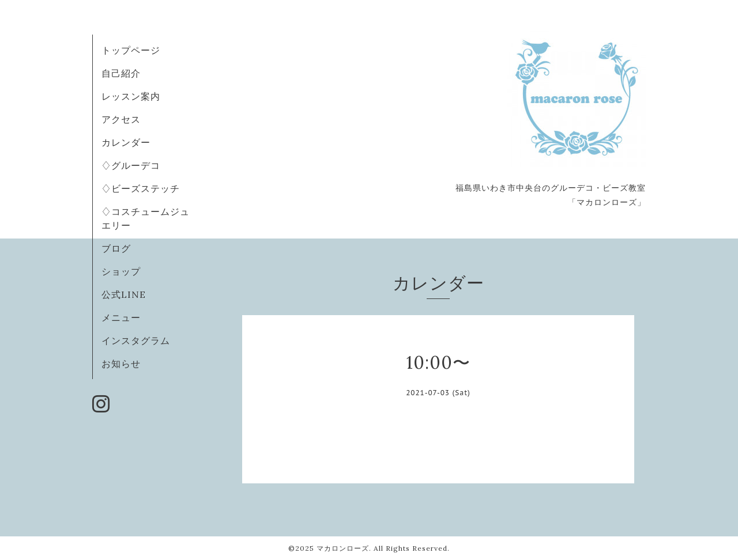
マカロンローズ (343, 548)
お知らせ (121, 364)
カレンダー (126, 142)
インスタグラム (136, 340)
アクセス (121, 119)
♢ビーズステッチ (141, 188)
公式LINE (124, 294)
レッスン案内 (131, 96)
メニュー (121, 317)
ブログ (116, 248)
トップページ (131, 50)
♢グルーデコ (131, 165)
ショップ (121, 271)
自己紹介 (121, 73)
